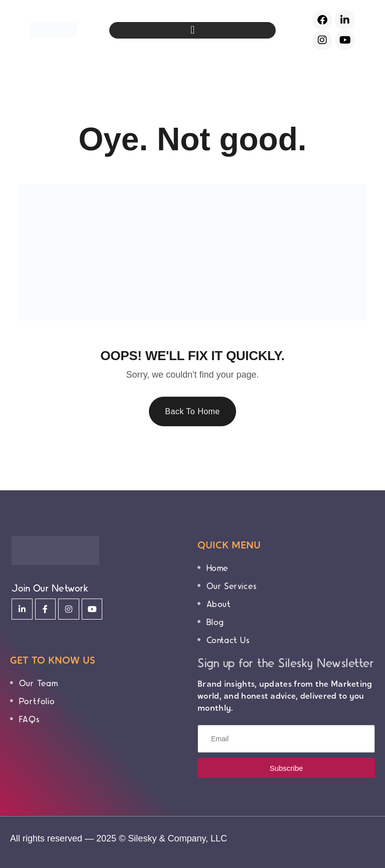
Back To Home (192, 411)
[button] (192, 30)
